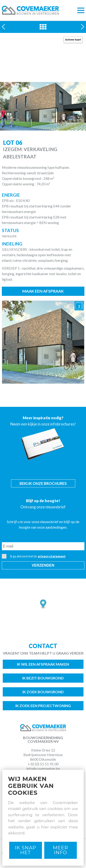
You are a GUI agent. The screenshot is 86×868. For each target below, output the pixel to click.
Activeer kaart (73, 40)
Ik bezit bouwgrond (43, 678)
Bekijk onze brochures (43, 483)
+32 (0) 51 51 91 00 (43, 764)
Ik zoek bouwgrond (43, 692)
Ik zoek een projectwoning (43, 706)
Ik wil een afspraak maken (43, 664)
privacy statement (52, 556)
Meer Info (60, 850)
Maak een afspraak (43, 291)
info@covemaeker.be (43, 768)
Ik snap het (26, 850)
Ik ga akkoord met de (34, 556)
